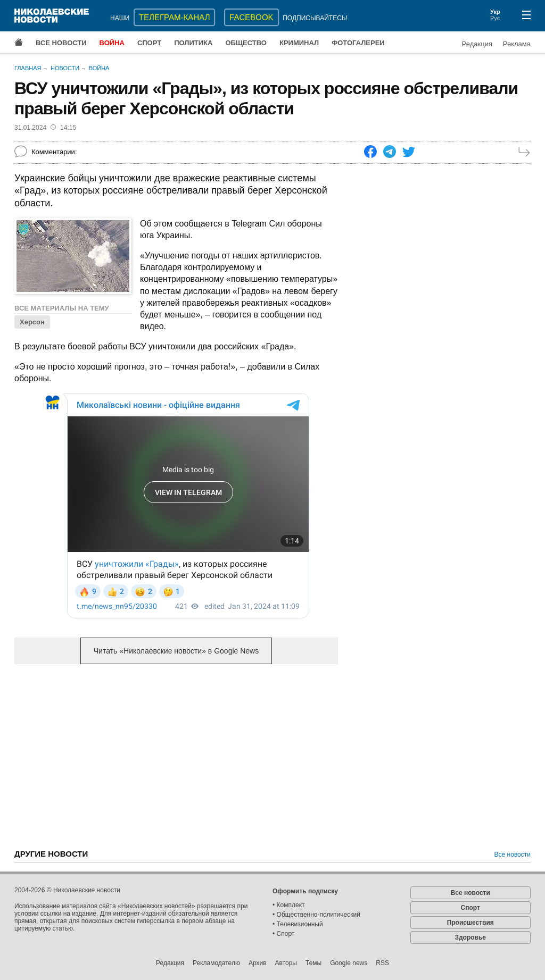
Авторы (286, 963)
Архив (258, 963)
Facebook (251, 17)
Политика (193, 43)
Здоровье (470, 937)
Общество (246, 43)
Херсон (32, 322)
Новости (65, 68)
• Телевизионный (298, 924)
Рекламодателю (216, 963)
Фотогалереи (358, 43)
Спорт (149, 43)
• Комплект (289, 905)
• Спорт (283, 934)
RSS (382, 963)
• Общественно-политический (316, 915)
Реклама (517, 44)
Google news (349, 963)
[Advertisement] (176, 756)
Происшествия (470, 923)
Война (112, 43)
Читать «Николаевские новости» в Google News (176, 651)
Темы (313, 963)
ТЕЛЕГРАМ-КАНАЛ (174, 17)
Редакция (477, 44)
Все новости (61, 43)
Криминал (299, 43)
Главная (28, 68)
